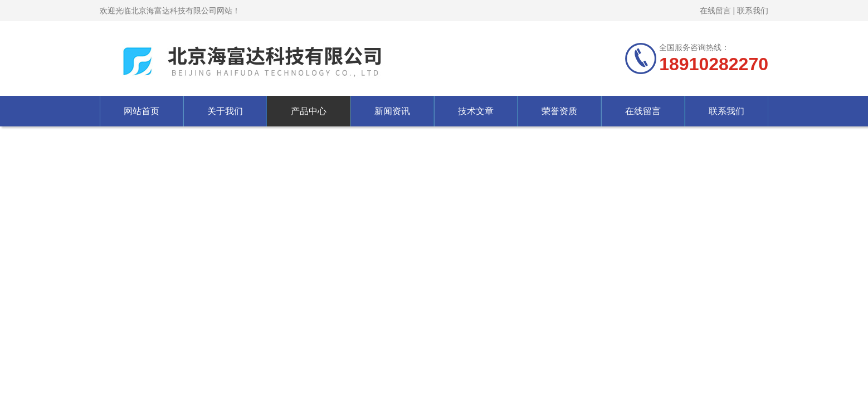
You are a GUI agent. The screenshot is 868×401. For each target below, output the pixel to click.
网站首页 (142, 111)
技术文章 (476, 111)
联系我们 (753, 11)
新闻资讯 (392, 111)
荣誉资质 (559, 111)
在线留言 (715, 11)
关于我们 (225, 111)
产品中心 (309, 111)
